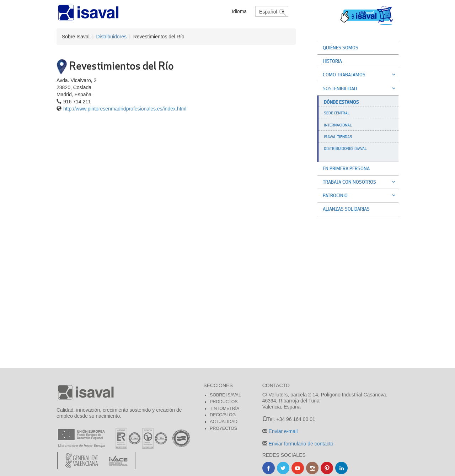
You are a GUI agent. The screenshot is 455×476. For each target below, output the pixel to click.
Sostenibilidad (361, 88)
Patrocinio (361, 195)
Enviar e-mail (283, 431)
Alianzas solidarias (346, 209)
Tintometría (224, 409)
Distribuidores (111, 37)
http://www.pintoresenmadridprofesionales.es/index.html (125, 109)
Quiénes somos (341, 48)
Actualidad (224, 422)
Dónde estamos (341, 102)
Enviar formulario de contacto (300, 444)
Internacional (338, 125)
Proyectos (223, 428)
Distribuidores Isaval (345, 148)
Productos (224, 402)
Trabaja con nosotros (361, 182)
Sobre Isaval (225, 395)
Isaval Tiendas (338, 137)
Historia (332, 61)
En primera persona (346, 168)
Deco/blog (223, 415)
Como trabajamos (361, 75)
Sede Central (337, 113)
